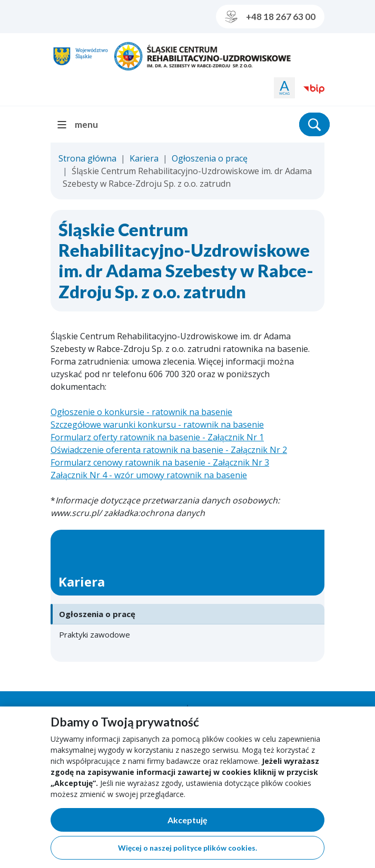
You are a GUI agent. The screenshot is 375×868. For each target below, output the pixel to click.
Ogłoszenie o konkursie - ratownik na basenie (141, 412)
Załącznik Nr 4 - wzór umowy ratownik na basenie (149, 475)
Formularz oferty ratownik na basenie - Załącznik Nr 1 (157, 437)
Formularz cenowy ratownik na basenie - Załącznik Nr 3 (160, 462)
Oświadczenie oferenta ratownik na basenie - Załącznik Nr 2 (169, 450)
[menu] (82, 124)
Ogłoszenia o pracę (210, 158)
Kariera (144, 158)
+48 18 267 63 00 (270, 17)
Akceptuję (224, 822)
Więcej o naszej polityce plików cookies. (187, 848)
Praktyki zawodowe (95, 634)
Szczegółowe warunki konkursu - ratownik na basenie (157, 425)
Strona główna (87, 158)
